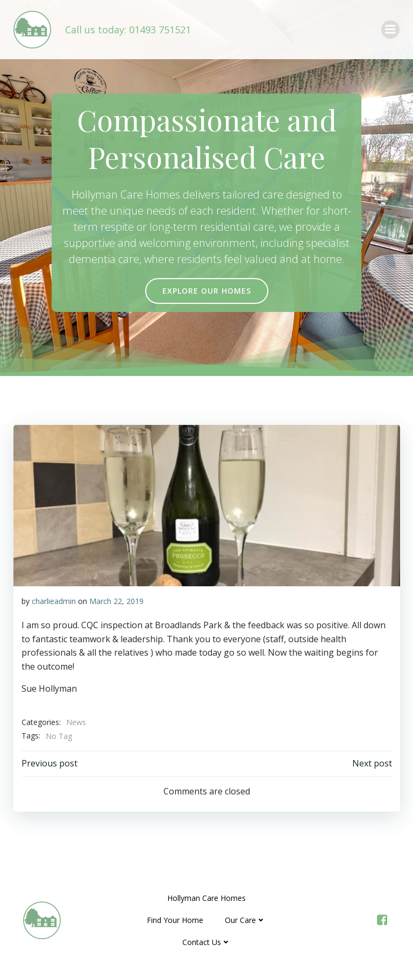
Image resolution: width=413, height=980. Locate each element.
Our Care (246, 920)
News (76, 722)
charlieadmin (53, 601)
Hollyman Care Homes (206, 898)
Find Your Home (176, 920)
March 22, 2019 (116, 601)
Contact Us (206, 942)
